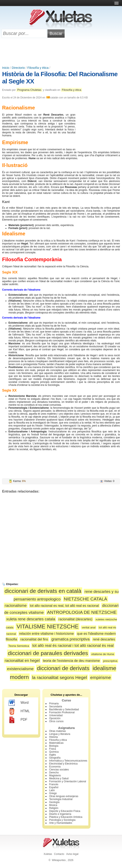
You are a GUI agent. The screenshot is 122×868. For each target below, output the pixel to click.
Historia (53, 737)
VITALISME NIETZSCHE (48, 627)
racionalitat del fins (34, 639)
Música (53, 805)
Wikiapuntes (59, 860)
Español (54, 787)
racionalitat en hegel (22, 660)
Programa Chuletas (29, 90)
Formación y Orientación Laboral (68, 781)
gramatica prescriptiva (70, 639)
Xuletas (48, 854)
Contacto (59, 854)
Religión (54, 808)
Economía (55, 767)
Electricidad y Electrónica (63, 764)
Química (54, 752)
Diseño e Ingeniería (60, 814)
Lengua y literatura (60, 734)
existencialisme (20, 669)
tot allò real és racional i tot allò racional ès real (73, 645)
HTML (19, 711)
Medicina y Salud (59, 778)
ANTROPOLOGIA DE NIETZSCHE (82, 612)
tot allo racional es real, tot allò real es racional (64, 606)
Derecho (54, 773)
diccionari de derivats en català (43, 591)
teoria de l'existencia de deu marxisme (71, 661)
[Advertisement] (61, 52)
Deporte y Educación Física (65, 811)
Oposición (55, 718)
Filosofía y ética (38, 68)
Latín (52, 790)
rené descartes (104, 639)
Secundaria (56, 707)
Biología (54, 746)
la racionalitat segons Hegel (59, 677)
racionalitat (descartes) (75, 619)
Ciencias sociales (59, 770)
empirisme (101, 677)
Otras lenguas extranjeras (64, 796)
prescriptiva (110, 661)
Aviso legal (72, 854)
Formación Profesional (62, 712)
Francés (54, 784)
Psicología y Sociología (62, 820)
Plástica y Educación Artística (66, 817)
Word (19, 703)
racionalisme (16, 605)
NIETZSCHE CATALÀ (85, 599)
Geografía (55, 758)
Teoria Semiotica (19, 646)
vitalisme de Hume (103, 654)
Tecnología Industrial (61, 799)
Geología (54, 802)
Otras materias (58, 731)
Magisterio (55, 776)
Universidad (56, 715)
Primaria (54, 704)
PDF (18, 720)
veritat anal (89, 627)
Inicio (6, 68)
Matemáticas (56, 743)
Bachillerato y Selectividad (64, 709)
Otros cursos (56, 721)
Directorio (18, 68)
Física (53, 749)
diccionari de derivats (63, 668)
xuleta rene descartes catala (31, 619)
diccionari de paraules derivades (48, 653)
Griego (53, 793)
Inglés (53, 755)
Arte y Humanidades (61, 823)
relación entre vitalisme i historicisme (47, 634)
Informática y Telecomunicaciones (68, 761)
